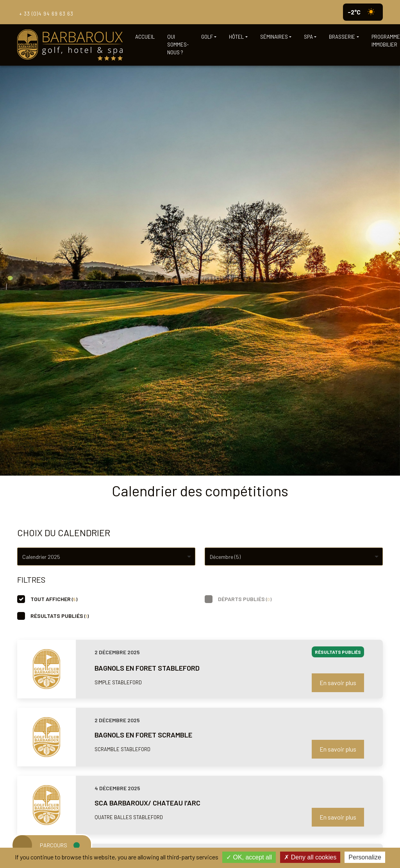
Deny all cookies (310, 857)
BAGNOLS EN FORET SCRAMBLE (143, 735)
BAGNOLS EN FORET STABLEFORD (147, 668)
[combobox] (106, 557)
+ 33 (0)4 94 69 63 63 (45, 12)
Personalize (365, 857)
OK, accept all (249, 857)
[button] (209, 37)
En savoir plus (338, 683)
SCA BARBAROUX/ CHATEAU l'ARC (147, 803)
